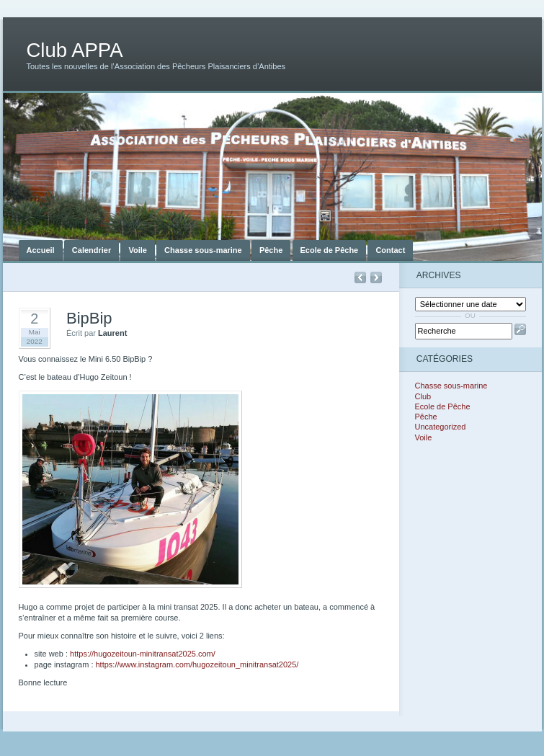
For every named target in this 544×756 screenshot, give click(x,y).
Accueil (41, 250)
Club (423, 396)
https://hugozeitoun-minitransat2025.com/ (143, 654)
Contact (390, 250)
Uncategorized (441, 427)
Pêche (271, 250)
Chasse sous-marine (203, 250)
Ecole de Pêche (330, 250)
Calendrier (92, 250)
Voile (137, 250)
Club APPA (75, 50)
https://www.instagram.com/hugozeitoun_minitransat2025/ (197, 664)
